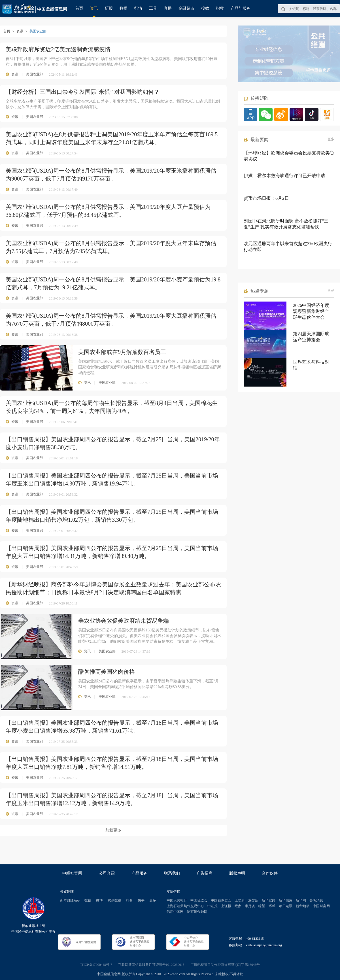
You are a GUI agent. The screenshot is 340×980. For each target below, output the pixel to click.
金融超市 (186, 8)
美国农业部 (35, 74)
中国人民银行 (177, 900)
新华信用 (286, 900)
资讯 (94, 8)
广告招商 (205, 873)
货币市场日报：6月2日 (266, 198)
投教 (205, 8)
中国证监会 (199, 900)
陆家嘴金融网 (197, 912)
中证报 (212, 906)
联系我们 (172, 873)
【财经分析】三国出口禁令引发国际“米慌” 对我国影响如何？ (83, 92)
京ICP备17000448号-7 (96, 965)
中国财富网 (321, 906)
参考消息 (316, 900)
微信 (88, 900)
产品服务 (139, 873)
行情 (138, 8)
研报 (109, 8)
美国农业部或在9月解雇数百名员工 (122, 352)
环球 (272, 906)
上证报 (226, 906)
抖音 (129, 900)
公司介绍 (107, 873)
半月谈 (250, 906)
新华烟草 (303, 906)
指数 (220, 8)
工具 (153, 8)
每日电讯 (286, 906)
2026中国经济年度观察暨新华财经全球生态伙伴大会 (311, 311)
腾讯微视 (114, 900)
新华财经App (70, 900)
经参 (238, 906)
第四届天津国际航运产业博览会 (311, 337)
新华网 (301, 900)
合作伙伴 (270, 873)
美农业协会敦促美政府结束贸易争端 (124, 621)
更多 (331, 139)
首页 (79, 8)
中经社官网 (72, 873)
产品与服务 (241, 8)
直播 (168, 8)
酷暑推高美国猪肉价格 (107, 672)
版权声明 (237, 873)
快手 (141, 900)
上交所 (240, 900)
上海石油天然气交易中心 (185, 906)
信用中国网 (175, 912)
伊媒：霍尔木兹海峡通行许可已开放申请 (284, 176)
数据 (124, 8)
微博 (99, 900)
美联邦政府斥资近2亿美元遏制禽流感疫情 (58, 49)
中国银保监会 (221, 900)
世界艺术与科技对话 (311, 365)
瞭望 (262, 906)
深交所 (253, 900)
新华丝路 (269, 900)
